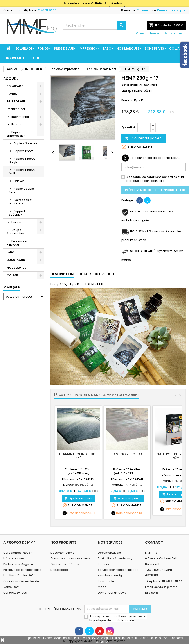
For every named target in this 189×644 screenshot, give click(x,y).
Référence (129, 85)
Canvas (19, 181)
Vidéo (102, 587)
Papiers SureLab (25, 143)
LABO (107, 48)
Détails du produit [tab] (97, 274)
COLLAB (175, 48)
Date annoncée (79, 513)
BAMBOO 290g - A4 (127, 454)
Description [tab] (62, 274)
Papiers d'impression (16, 134)
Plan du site (106, 581)
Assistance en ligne (112, 575)
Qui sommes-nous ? (18, 553)
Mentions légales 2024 (19, 575)
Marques (12, 287)
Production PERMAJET (17, 243)
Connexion (144, 10)
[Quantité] (144, 127)
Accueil (11, 79)
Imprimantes (21, 117)
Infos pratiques (14, 558)
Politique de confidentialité (22, 570)
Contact (9, 10)
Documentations (62, 553)
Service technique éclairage (118, 570)
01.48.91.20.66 (47, 10)
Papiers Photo (24, 151)
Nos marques (128, 48)
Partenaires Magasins (19, 564)
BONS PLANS (154, 48)
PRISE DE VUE (64, 48)
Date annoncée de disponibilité (152, 158)
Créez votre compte (171, 10)
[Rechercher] (94, 25)
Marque (127, 91)
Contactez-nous (15, 593)
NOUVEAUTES (16, 58)
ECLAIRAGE (24, 48)
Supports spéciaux (18, 213)
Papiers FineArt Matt (22, 172)
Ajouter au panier (143, 138)
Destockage (59, 570)
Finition (16, 222)
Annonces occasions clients (70, 558)
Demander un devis (112, 593)
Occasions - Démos (65, 564)
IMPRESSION (88, 48)
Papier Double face (22, 190)
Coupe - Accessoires (16, 232)
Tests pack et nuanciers (21, 202)
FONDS (43, 48)
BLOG (36, 58)
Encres (16, 124)
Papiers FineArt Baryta (22, 160)
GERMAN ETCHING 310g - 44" (78, 456)
